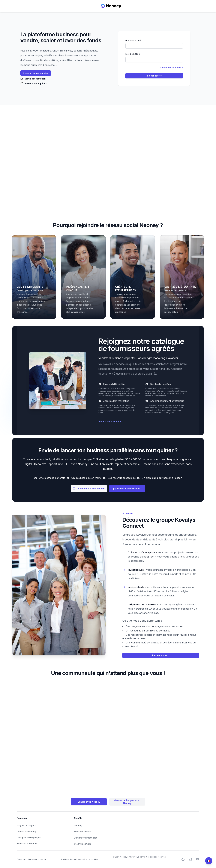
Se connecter (154, 76)
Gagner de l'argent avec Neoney (127, 802)
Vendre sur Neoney (27, 832)
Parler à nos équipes (34, 84)
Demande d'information (86, 838)
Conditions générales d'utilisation (32, 859)
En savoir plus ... (161, 655)
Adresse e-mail (133, 40)
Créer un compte (82, 844)
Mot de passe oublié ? (171, 68)
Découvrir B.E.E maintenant (89, 489)
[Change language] (209, 861)
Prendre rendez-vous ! (127, 489)
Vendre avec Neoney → (111, 421)
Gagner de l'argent (26, 825)
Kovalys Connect (82, 832)
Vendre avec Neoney (89, 802)
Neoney (78, 825)
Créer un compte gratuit (36, 73)
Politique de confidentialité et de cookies (80, 859)
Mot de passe (133, 54)
